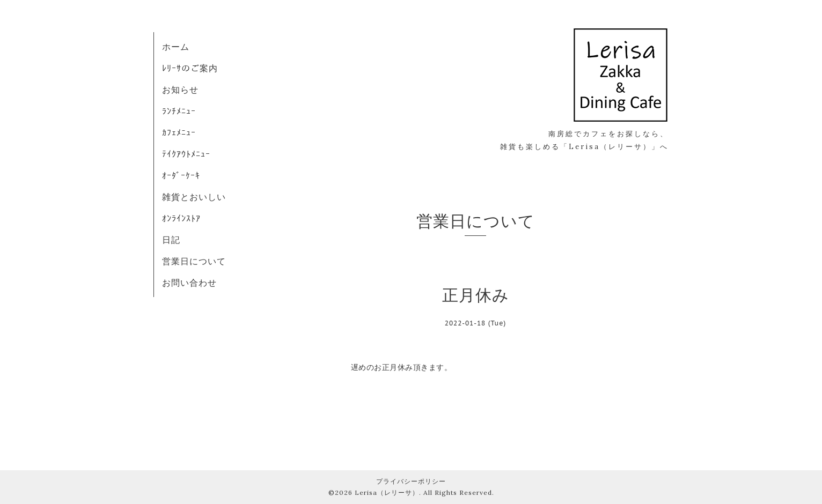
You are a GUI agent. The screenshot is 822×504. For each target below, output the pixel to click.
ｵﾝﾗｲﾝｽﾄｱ (181, 218)
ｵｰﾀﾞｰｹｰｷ (181, 175)
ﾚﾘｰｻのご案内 (190, 68)
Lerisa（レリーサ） (387, 492)
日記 (171, 240)
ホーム (176, 47)
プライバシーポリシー (411, 481)
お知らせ (180, 90)
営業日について (194, 261)
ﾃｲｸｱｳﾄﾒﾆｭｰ (186, 154)
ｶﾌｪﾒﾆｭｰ (179, 132)
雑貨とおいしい (194, 197)
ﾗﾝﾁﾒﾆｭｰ (179, 111)
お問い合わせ (189, 283)
